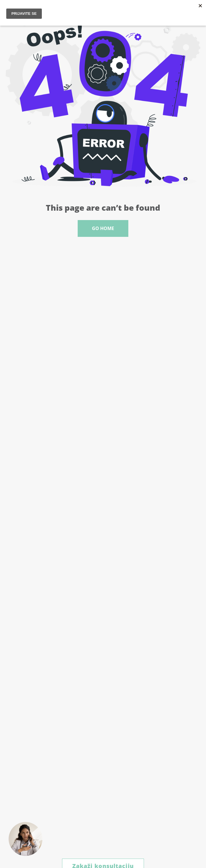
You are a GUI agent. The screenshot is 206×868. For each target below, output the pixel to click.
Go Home (103, 228)
